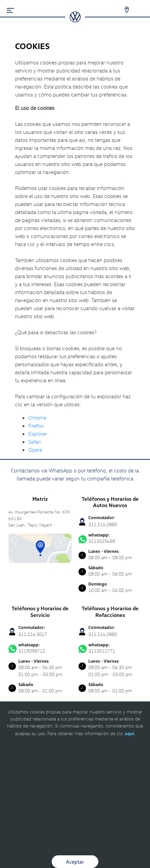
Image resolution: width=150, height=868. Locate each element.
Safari (34, 442)
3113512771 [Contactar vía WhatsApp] (110, 648)
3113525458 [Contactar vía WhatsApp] (110, 538)
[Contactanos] (122, 10)
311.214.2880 (103, 524)
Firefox (36, 426)
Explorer (38, 434)
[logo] (75, 20)
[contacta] (40, 547)
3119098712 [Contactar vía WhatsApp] (40, 648)
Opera (35, 450)
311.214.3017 (33, 634)
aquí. (130, 733)
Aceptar (75, 862)
